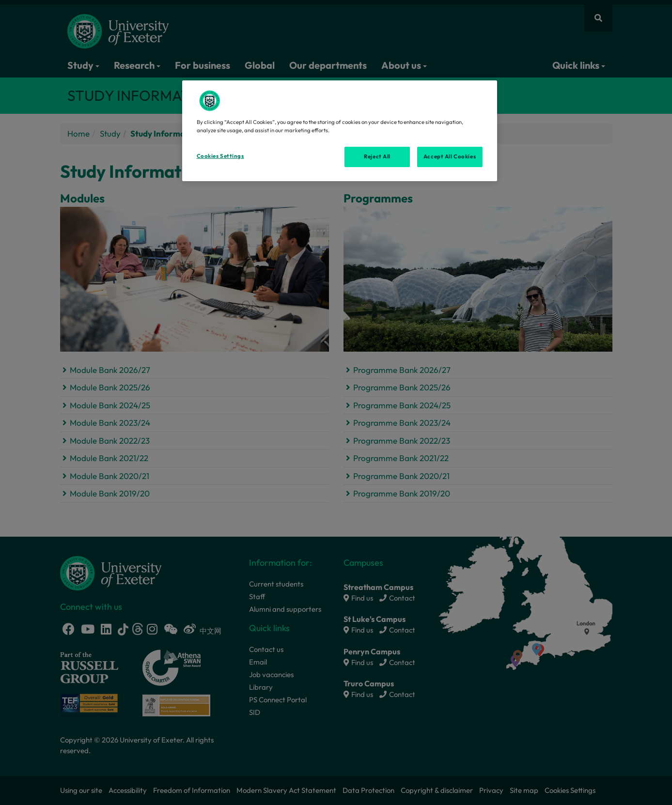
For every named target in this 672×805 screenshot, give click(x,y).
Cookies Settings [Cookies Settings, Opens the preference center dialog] (220, 156)
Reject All (377, 156)
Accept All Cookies (450, 156)
